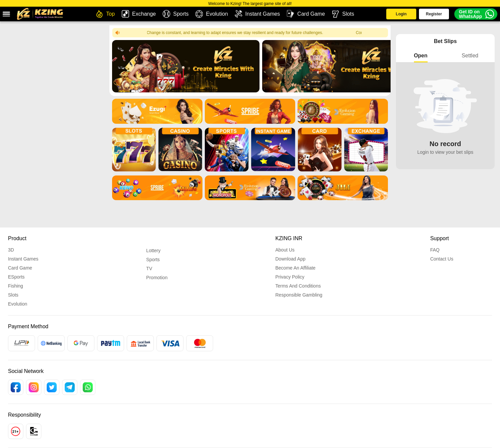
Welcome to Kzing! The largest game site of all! (250, 4)
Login (387, 16)
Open (421, 56)
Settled (470, 56)
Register (427, 16)
